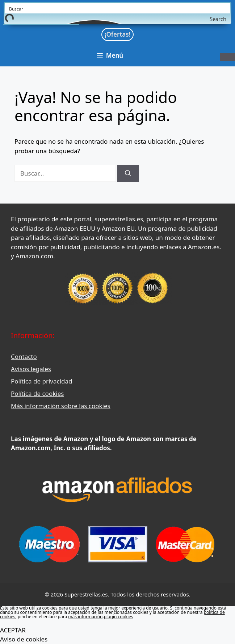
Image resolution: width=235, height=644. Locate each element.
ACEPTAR (13, 630)
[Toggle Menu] (227, 57)
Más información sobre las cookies (61, 406)
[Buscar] (128, 173)
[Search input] (118, 8)
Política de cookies (37, 393)
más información (85, 617)
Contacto (24, 356)
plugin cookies (119, 617)
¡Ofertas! (118, 34)
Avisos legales (31, 369)
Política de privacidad (41, 381)
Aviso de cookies (24, 639)
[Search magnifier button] (225, 19)
